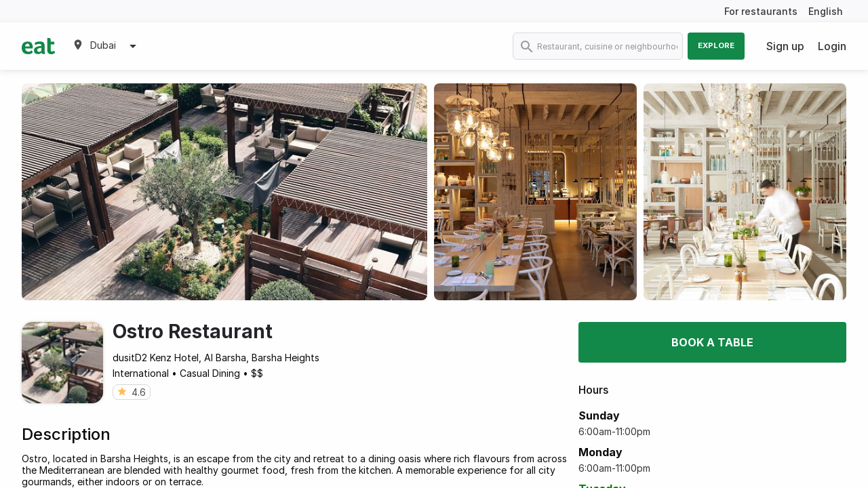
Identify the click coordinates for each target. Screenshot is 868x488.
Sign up (785, 46)
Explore (716, 45)
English (826, 11)
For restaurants (761, 11)
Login (832, 46)
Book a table (712, 342)
